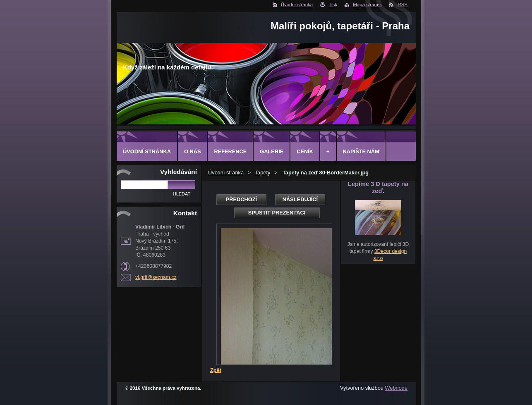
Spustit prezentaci (277, 213)
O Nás (193, 151)
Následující (300, 199)
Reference (230, 151)
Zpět (216, 370)
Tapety (263, 173)
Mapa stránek (367, 5)
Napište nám (361, 151)
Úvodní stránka (297, 5)
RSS (403, 5)
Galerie (272, 151)
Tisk (333, 5)
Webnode (396, 388)
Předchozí (241, 199)
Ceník (305, 151)
